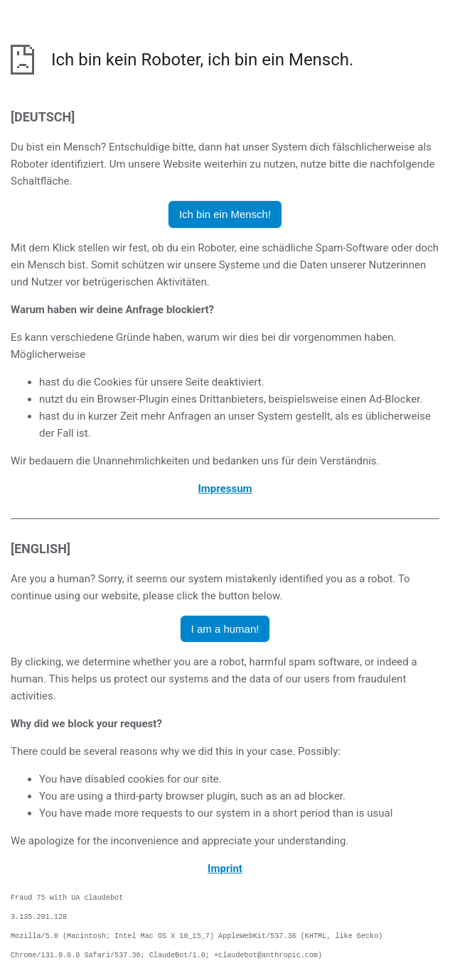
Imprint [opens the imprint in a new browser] (225, 869)
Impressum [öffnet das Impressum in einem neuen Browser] (225, 489)
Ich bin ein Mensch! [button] (225, 214)
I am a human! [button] (225, 629)
